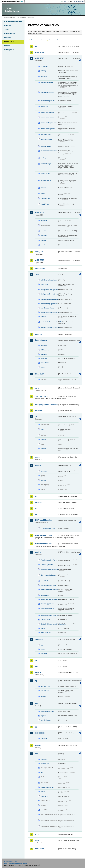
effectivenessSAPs (47, 92)
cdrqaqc (44, 71)
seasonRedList (46, 181)
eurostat (38, 411)
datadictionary (41, 340)
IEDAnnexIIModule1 (43, 520)
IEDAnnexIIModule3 (43, 535)
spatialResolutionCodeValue (49, 327)
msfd (37, 704)
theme (43, 628)
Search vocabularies (37, 40)
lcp (36, 681)
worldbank (39, 849)
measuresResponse (48, 129)
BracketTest (45, 764)
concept (44, 471)
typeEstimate (45, 198)
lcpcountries (45, 686)
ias (36, 508)
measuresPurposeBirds (49, 123)
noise (37, 727)
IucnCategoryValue (47, 308)
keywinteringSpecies (48, 101)
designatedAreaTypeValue (49, 290)
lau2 (36, 666)
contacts (44, 346)
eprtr (37, 388)
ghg (36, 496)
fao (36, 417)
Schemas (8, 38)
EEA (13, 2)
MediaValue (45, 595)
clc (42, 645)
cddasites (44, 284)
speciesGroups (46, 720)
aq (36, 46)
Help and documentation (13, 22)
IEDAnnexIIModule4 (43, 544)
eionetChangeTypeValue (49, 304)
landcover (39, 639)
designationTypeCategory (49, 294)
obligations (45, 363)
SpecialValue (45, 620)
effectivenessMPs (47, 83)
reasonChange (46, 164)
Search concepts (54, 40)
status (43, 367)
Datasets (7, 26)
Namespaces (9, 50)
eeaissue (44, 359)
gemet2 (38, 465)
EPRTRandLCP (41, 396)
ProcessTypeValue (47, 604)
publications (40, 733)
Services (7, 46)
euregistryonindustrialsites (46, 405)
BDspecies (45, 66)
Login (65, 1)
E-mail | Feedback (11, 861)
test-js (43, 792)
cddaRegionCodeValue (49, 280)
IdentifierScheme (47, 581)
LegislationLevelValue (48, 585)
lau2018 (38, 672)
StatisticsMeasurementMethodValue (49, 624)
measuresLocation (47, 117)
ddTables (44, 354)
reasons (44, 241)
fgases (38, 457)
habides (38, 502)
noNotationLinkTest (48, 787)
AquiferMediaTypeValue (49, 560)
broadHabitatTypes (47, 712)
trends (43, 194)
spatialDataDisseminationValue (49, 322)
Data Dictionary (21, 18)
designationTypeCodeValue (49, 299)
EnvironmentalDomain (49, 575)
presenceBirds (46, 146)
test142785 (45, 796)
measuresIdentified (48, 112)
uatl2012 (44, 654)
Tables (7, 30)
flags (43, 429)
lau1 (36, 660)
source (43, 480)
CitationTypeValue (47, 565)
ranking (43, 158)
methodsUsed (46, 135)
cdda (37, 274)
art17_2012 (39, 252)
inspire (38, 552)
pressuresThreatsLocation (49, 151)
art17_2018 (39, 260)
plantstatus (45, 690)
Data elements (9, 34)
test (36, 754)
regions (43, 316)
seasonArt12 (45, 173)
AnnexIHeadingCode (48, 528)
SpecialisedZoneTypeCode (49, 616)
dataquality (39, 374)
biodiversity (40, 268)
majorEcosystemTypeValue (49, 312)
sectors (43, 696)
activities (44, 221)
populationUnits (46, 139)
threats (43, 188)
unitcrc (43, 449)
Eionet (13, 18)
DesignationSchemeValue (49, 569)
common (38, 334)
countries (44, 77)
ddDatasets (45, 350)
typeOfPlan (45, 204)
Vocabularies (9, 42)
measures (44, 107)
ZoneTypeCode (46, 633)
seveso (38, 745)
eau (42, 772)
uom (37, 834)
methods (44, 235)
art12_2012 (39, 52)
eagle (43, 649)
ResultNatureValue (47, 608)
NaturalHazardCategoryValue (49, 600)
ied (36, 514)
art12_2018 (39, 58)
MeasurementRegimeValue (49, 589)
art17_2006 (39, 213)
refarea (43, 440)
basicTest (44, 759)
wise (37, 840)
